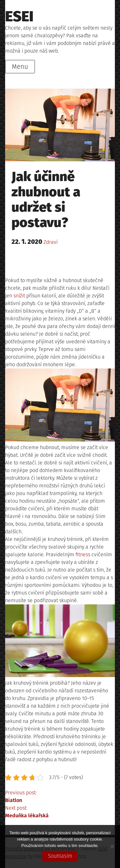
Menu (20, 67)
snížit (19, 296)
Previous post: (60, 797)
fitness (83, 554)
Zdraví (51, 242)
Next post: (60, 812)
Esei (19, 16)
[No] (112, 846)
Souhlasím (60, 856)
